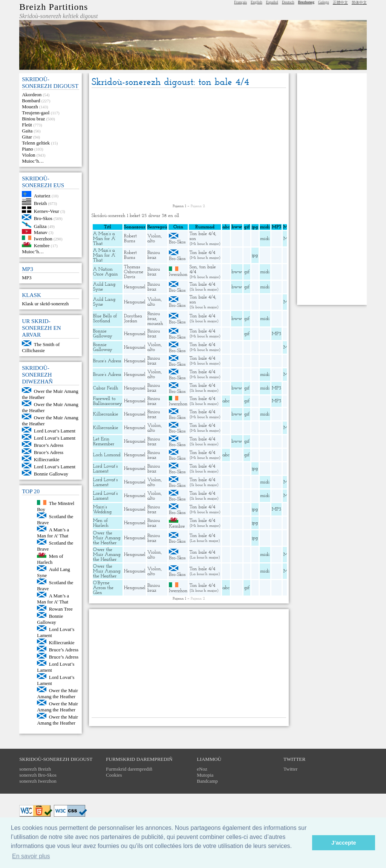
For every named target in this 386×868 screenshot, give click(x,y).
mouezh (155, 324)
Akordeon (32, 95)
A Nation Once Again (106, 272)
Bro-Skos (43, 218)
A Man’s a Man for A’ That (53, 533)
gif (247, 272)
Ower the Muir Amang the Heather (57, 693)
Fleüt (27, 125)
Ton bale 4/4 (202, 234)
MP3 (27, 278)
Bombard (31, 101)
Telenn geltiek (36, 143)
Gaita (27, 131)
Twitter (290, 769)
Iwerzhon (43, 238)
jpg (255, 255)
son (192, 239)
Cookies (114, 775)
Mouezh (30, 107)
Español (272, 2)
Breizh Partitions (54, 7)
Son (193, 267)
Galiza (40, 226)
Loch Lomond (107, 455)
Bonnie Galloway (51, 474)
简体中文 (359, 2)
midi (265, 239)
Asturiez (42, 195)
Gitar (27, 137)
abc (226, 401)
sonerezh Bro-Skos (38, 775)
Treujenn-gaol (36, 113)
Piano (28, 149)
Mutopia (205, 775)
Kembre (42, 245)
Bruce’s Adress (49, 445)
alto (151, 241)
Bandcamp (207, 781)
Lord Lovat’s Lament (55, 431)
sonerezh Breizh (35, 769)
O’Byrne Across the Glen (103, 588)
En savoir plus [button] (31, 856)
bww (237, 272)
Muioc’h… (33, 161)
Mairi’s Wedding (103, 509)
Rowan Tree (61, 609)
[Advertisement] (189, 146)
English (257, 2)
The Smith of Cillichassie (41, 347)
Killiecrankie (47, 459)
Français (240, 2)
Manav (41, 232)
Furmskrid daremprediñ (129, 769)
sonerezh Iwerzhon (38, 781)
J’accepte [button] (344, 843)
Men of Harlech (50, 559)
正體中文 (340, 2)
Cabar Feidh (106, 388)
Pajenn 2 (198, 206)
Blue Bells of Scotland (105, 319)
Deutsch (288, 2)
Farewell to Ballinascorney (108, 401)
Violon (28, 155)
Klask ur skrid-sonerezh (45, 304)
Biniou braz (33, 119)
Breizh (41, 203)
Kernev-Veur (47, 211)
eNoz (202, 769)
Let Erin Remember (104, 442)
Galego (324, 2)
